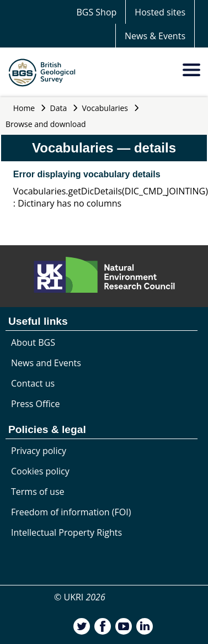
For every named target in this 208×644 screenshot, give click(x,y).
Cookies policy (40, 471)
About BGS (33, 342)
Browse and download (46, 124)
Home (24, 108)
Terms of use (38, 492)
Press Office (35, 404)
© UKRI (80, 597)
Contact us (33, 383)
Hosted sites (160, 12)
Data (59, 108)
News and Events (46, 363)
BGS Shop (96, 12)
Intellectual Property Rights (66, 532)
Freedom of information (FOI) (71, 512)
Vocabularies (105, 108)
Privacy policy (39, 451)
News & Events (155, 36)
